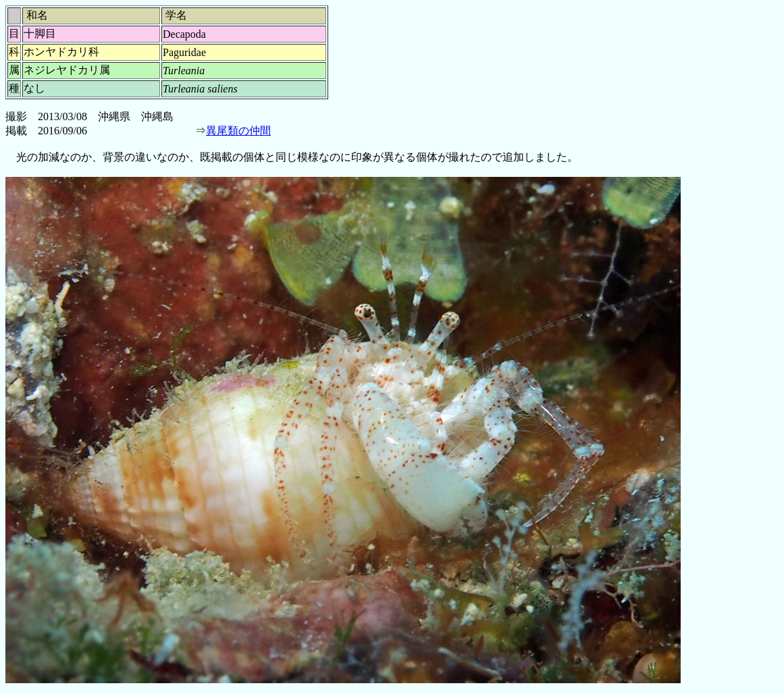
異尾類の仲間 (238, 131)
